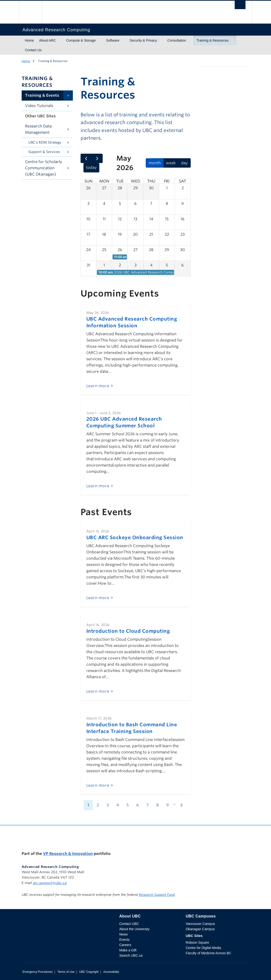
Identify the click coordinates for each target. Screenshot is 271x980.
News (123, 934)
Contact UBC (129, 924)
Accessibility (111, 972)
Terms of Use (66, 972)
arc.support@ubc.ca (50, 883)
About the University (134, 929)
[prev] (86, 158)
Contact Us (33, 50)
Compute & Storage (81, 40)
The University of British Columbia (34, 12)
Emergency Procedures (38, 972)
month (155, 163)
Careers (125, 945)
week (171, 163)
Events (124, 940)
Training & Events (42, 95)
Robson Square (197, 942)
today (91, 168)
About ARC (47, 40)
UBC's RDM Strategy (45, 142)
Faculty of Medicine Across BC (208, 953)
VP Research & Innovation (68, 854)
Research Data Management (38, 129)
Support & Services (44, 152)
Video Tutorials (39, 106)
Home (29, 40)
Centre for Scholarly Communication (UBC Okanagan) (44, 168)
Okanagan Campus (200, 929)
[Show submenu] (60, 40)
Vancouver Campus (200, 924)
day (184, 163)
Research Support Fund (157, 895)
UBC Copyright (89, 972)
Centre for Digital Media (203, 948)
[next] (97, 158)
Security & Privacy (143, 40)
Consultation (177, 40)
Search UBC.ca (131, 955)
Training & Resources (213, 40)
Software (113, 40)
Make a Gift (128, 950)
